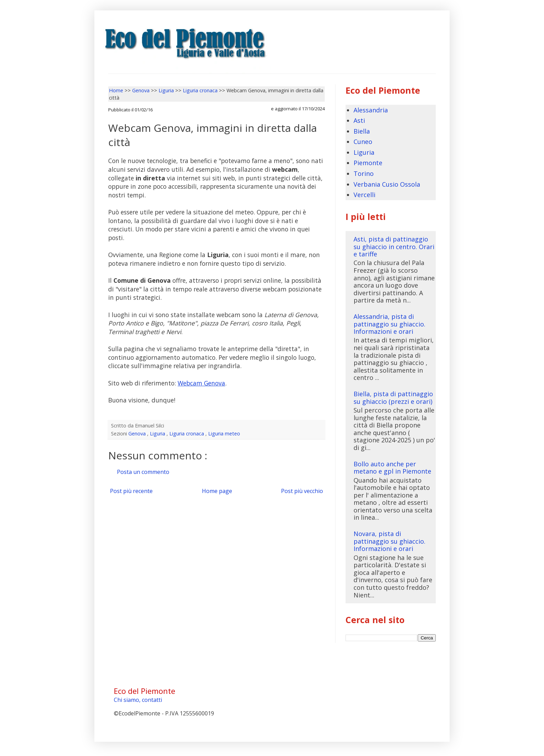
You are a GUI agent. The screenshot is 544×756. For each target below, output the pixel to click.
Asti (359, 120)
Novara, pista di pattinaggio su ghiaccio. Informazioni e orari (389, 541)
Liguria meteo (224, 434)
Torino (364, 173)
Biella (362, 131)
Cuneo (363, 142)
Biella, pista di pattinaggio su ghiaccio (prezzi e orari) (393, 398)
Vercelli (364, 195)
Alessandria (371, 110)
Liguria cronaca (187, 434)
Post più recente (131, 491)
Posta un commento (143, 472)
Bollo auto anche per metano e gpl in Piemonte (392, 468)
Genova (138, 434)
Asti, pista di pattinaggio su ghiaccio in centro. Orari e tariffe (394, 247)
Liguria (158, 434)
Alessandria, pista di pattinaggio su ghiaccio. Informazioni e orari (389, 324)
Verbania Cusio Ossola (387, 184)
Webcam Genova (201, 383)
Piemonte (368, 163)
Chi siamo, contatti (138, 700)
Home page (217, 491)
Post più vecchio (302, 491)
